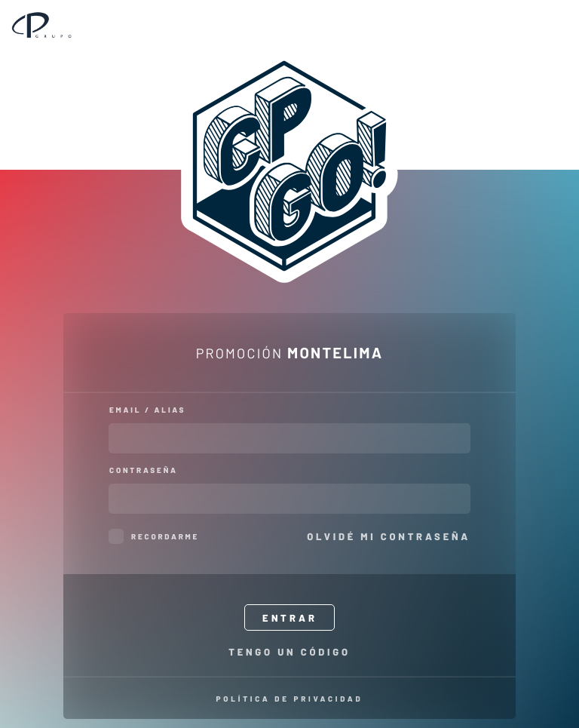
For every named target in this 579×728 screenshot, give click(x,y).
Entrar (290, 618)
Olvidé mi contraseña (389, 537)
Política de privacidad (290, 699)
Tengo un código (289, 651)
